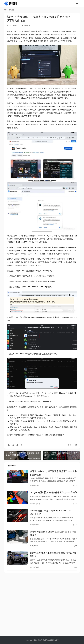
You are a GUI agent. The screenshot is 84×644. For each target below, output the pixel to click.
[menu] (77, 4)
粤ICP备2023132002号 (51, 640)
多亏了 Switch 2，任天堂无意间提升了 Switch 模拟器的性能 (54, 473)
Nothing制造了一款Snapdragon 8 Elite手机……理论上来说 (53, 514)
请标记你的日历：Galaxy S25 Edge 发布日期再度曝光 (53, 536)
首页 (6, 10)
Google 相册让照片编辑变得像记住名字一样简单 (53, 493)
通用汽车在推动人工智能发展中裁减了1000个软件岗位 (53, 557)
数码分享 (27, 25)
